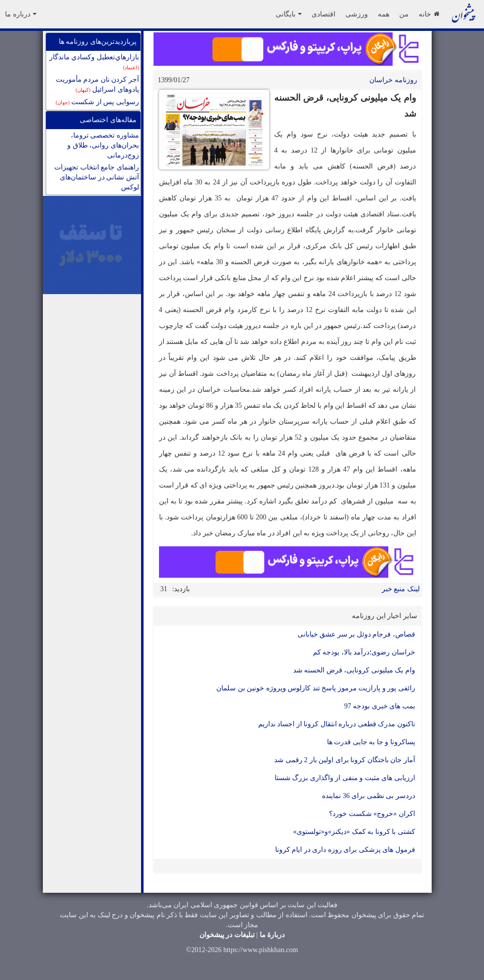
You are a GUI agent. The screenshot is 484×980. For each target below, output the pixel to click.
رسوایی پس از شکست (97, 102)
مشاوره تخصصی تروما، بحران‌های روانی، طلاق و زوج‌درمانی (103, 145)
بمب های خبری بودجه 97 (380, 706)
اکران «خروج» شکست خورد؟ (372, 814)
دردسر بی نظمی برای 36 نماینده (369, 796)
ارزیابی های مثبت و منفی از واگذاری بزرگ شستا (345, 778)
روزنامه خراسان (393, 80)
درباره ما (21, 14)
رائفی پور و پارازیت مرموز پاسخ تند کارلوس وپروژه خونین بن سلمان (316, 688)
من (404, 14)
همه (384, 14)
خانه (429, 14)
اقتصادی (323, 14)
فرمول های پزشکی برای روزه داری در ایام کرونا (345, 850)
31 (164, 589)
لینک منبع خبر (401, 589)
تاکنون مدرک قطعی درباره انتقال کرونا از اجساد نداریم (335, 724)
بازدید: (181, 589)
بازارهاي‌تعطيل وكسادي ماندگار (94, 62)
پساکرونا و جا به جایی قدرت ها (371, 742)
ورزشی (357, 14)
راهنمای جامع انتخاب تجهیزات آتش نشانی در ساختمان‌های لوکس (97, 177)
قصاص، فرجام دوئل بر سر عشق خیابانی (356, 634)
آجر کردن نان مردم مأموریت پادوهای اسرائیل (97, 84)
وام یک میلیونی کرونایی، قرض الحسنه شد (354, 670)
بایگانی (289, 14)
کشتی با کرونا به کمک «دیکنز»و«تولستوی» (354, 832)
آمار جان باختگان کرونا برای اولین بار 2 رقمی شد (345, 760)
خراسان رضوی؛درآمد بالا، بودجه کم (364, 652)
